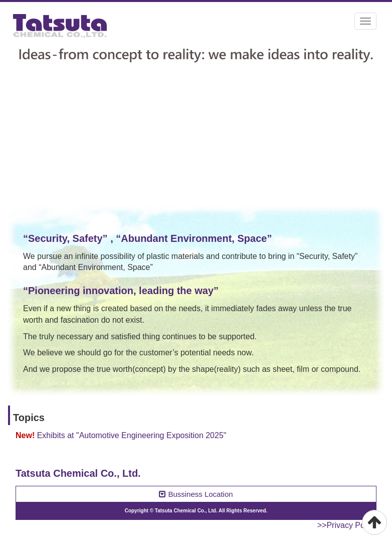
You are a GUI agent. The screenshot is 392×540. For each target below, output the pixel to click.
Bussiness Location (196, 494)
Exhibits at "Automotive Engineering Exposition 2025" (132, 435)
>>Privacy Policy (347, 525)
